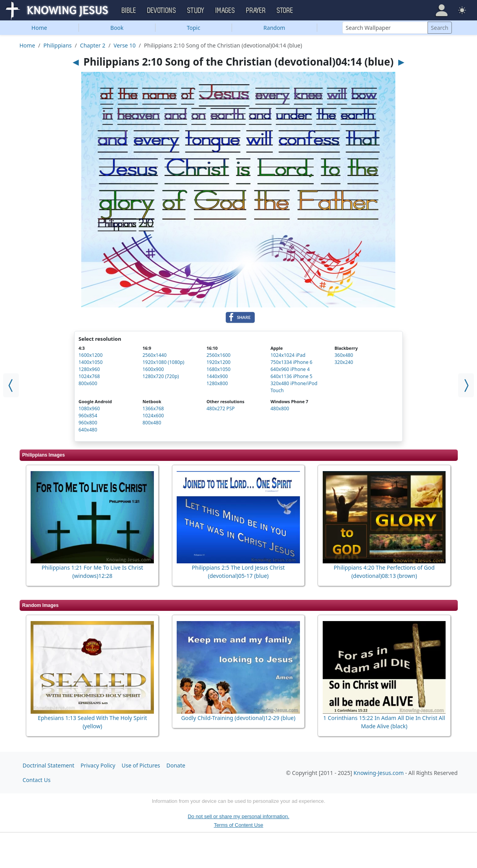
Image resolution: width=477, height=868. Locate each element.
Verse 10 (124, 45)
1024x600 (153, 416)
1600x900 (153, 369)
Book (117, 28)
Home (39, 28)
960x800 (88, 423)
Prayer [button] (256, 11)
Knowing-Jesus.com (379, 773)
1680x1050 (218, 369)
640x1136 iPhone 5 (291, 376)
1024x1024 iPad (288, 355)
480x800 (280, 408)
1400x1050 (90, 362)
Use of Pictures (141, 765)
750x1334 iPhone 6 (291, 362)
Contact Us (37, 780)
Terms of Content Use (239, 825)
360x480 (344, 355)
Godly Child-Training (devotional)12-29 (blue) (238, 718)
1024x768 (89, 376)
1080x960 (89, 408)
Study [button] (196, 11)
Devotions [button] (162, 11)
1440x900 (217, 376)
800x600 (88, 383)
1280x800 (217, 383)
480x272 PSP (221, 408)
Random (274, 28)
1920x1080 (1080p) (163, 362)
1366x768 (153, 408)
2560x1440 (154, 355)
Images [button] (225, 11)
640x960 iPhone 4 (290, 369)
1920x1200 (218, 362)
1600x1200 (90, 355)
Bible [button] (129, 11)
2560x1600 (218, 355)
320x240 (344, 362)
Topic (194, 28)
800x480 (152, 423)
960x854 (88, 416)
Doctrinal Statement (49, 765)
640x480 (88, 430)
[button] (442, 10)
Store (285, 11)
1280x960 (89, 369)
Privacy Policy (98, 765)
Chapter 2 (93, 45)
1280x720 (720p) (161, 376)
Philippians (58, 45)
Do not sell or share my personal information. (238, 816)
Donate (176, 765)
